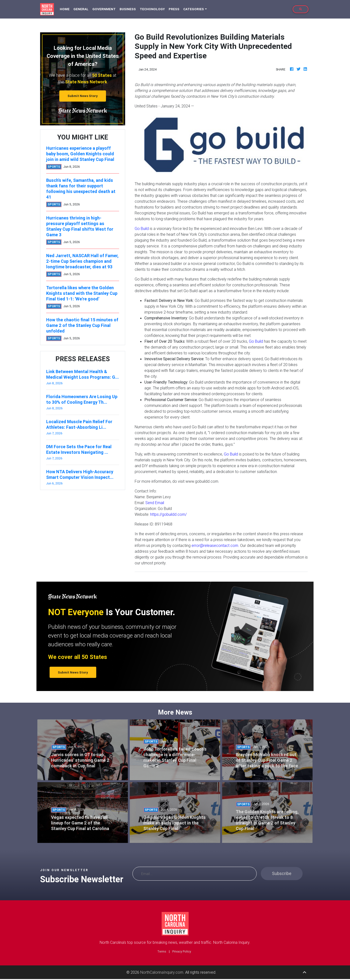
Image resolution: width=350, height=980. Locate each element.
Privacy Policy (182, 951)
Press (174, 9)
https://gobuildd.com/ (168, 514)
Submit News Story (83, 96)
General (81, 9)
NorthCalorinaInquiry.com (162, 972)
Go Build (142, 228)
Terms (162, 951)
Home (66, 9)
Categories (194, 9)
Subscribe (282, 873)
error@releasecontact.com (215, 545)
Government (104, 9)
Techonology (152, 9)
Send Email (155, 503)
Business (128, 9)
